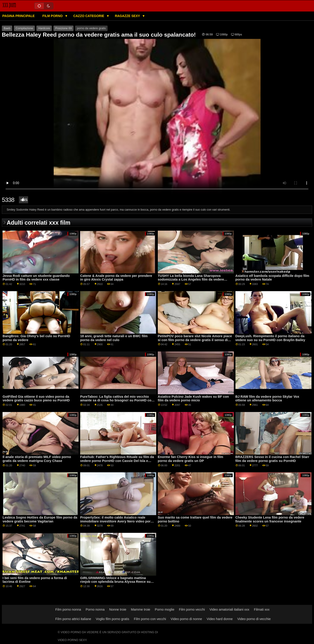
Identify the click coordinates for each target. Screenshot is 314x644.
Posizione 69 (64, 28)
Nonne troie (118, 609)
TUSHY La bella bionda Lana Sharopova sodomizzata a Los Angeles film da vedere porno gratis (191, 280)
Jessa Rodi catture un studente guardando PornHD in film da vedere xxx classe (36, 278)
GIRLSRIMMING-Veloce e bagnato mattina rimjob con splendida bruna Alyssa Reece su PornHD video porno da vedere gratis (115, 582)
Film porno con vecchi (150, 619)
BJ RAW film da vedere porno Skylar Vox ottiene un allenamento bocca (267, 399)
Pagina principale (19, 16)
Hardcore (44, 28)
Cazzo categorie (89, 16)
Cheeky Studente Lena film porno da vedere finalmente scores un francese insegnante (270, 519)
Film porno (53, 16)
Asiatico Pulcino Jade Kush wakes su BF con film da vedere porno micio (193, 399)
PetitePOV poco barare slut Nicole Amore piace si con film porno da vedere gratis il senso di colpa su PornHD (195, 340)
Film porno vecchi (192, 609)
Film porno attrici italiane (73, 619)
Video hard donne (220, 619)
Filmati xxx (262, 609)
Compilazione (24, 28)
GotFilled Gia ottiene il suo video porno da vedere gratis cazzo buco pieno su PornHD (36, 399)
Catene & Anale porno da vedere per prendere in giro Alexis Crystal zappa (116, 278)
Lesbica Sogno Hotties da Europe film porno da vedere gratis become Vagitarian (40, 519)
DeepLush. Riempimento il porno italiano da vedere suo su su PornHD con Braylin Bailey (270, 338)
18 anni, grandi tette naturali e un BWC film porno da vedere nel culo (114, 338)
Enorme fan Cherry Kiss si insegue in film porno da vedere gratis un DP (191, 459)
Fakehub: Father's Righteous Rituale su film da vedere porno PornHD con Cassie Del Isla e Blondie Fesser (117, 461)
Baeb (7, 28)
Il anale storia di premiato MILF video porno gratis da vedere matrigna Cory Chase (37, 459)
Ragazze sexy (128, 16)
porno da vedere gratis (91, 28)
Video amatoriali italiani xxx (229, 609)
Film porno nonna (68, 609)
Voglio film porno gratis (113, 619)
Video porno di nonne (186, 619)
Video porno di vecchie (254, 619)
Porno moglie (165, 609)
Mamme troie (141, 609)
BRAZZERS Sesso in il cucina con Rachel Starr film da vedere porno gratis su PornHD (272, 459)
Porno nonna (95, 609)
